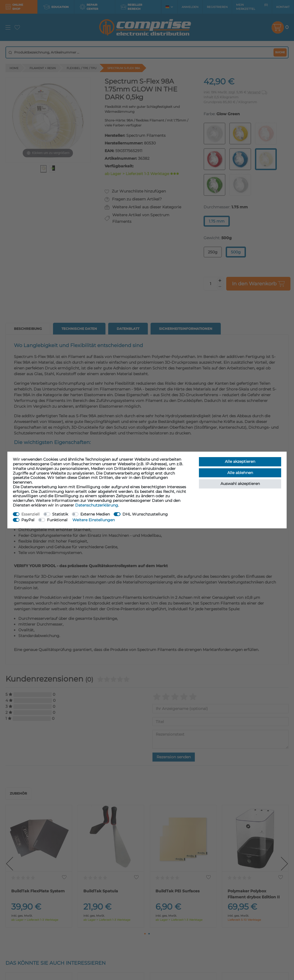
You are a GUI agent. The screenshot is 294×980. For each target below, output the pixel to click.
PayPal (28, 520)
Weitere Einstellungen (94, 520)
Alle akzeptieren (240, 461)
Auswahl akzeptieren (240, 484)
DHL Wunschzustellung (145, 514)
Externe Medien (95, 514)
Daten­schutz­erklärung (97, 505)
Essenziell (30, 514)
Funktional (57, 520)
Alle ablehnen (240, 473)
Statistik (60, 514)
